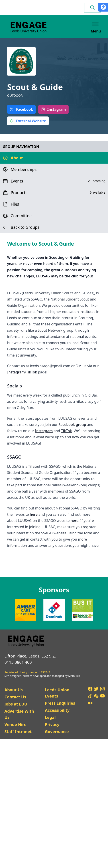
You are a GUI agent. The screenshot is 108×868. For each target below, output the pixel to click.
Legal (50, 717)
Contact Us (15, 697)
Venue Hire (15, 724)
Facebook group (72, 425)
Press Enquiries (60, 703)
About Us (14, 690)
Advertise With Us (19, 714)
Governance (57, 732)
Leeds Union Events (57, 693)
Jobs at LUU (16, 704)
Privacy (52, 724)
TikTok (32, 372)
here (34, 514)
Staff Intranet (18, 732)
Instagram (16, 372)
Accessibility (57, 710)
